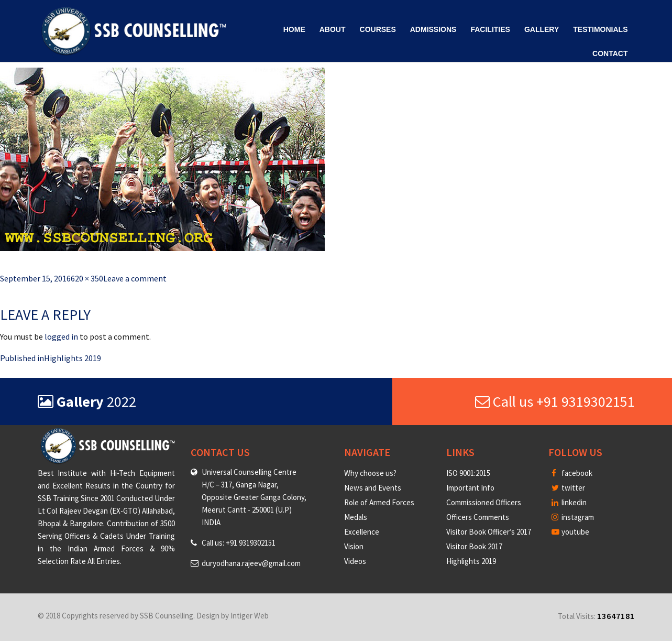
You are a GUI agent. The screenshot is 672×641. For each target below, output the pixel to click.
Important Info (470, 488)
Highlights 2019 (471, 561)
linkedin (569, 502)
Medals (356, 517)
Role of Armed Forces (379, 502)
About (333, 29)
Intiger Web (250, 616)
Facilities (490, 29)
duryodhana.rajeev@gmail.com (251, 563)
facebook (572, 473)
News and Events (373, 488)
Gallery (542, 29)
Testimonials (600, 29)
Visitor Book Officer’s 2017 (489, 532)
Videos (355, 561)
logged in (61, 336)
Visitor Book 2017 (474, 546)
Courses (378, 29)
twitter (568, 488)
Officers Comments (478, 517)
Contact (610, 53)
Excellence (362, 532)
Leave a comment (135, 278)
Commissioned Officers (484, 502)
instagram (573, 517)
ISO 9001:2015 (468, 473)
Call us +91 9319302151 (555, 401)
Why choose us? (370, 473)
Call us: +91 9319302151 (239, 543)
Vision (354, 546)
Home (294, 29)
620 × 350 (87, 278)
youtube (570, 532)
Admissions (433, 29)
